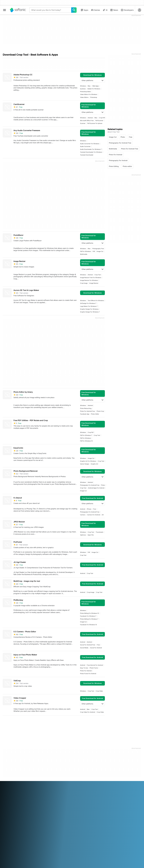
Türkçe (13, 803)
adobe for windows (94, 89)
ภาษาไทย (6, 803)
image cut (100, 251)
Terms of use (78, 778)
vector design (85, 464)
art (103, 515)
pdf (94, 251)
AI (105, 10)
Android (90, 118)
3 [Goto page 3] (19, 721)
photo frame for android (88, 674)
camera (83, 515)
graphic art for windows (88, 461)
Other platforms (92, 80)
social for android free (88, 645)
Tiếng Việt (20, 803)
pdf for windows (85, 251)
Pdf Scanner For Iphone (95, 123)
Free (94, 509)
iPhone (89, 509)
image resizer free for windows (91, 278)
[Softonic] (18, 10)
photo (103, 485)
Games (95, 10)
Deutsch (10, 800)
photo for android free (87, 411)
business (83, 89)
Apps (84, 10)
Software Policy (44, 783)
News (114, 10)
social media (84, 648)
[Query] (50, 10)
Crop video (99, 691)
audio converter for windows (90, 144)
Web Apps (96, 86)
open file (91, 535)
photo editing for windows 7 (89, 619)
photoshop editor (85, 92)
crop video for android (88, 712)
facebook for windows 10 (88, 625)
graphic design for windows (89, 309)
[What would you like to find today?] (74, 10)
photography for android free (90, 485)
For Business (7, 791)
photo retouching (86, 408)
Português (84, 800)
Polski (77, 800)
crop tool (98, 275)
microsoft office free (87, 121)
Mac (89, 86)
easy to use (84, 668)
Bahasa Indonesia (41, 800)
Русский (92, 800)
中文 (26, 803)
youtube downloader (87, 155)
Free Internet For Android (95, 665)
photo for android (86, 671)
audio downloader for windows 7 (91, 149)
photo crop (100, 411)
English (17, 800)
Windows (83, 86)
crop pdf (102, 118)
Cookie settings (79, 787)
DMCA (76, 772)
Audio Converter (85, 146)
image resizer (94, 283)
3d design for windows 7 (88, 303)
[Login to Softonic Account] (139, 10)
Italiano (51, 800)
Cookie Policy (78, 784)
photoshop (94, 97)
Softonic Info (7, 772)
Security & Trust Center (11, 775)
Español (24, 800)
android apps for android (96, 488)
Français (31, 800)
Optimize (83, 535)
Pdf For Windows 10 (86, 441)
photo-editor (95, 414)
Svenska (99, 800)
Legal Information (80, 775)
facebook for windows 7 (88, 616)
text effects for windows (96, 301)
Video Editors (84, 97)
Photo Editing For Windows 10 (89, 613)
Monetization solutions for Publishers (47, 773)
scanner (83, 123)
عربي (4, 800)
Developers (127, 10)
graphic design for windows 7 (90, 312)
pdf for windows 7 (86, 435)
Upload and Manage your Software (47, 778)
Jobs (4, 781)
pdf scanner (99, 121)
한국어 (63, 800)
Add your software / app (12, 787)
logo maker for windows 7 (89, 306)
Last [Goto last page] (101, 721)
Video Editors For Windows (89, 94)
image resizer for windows (89, 280)
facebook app (85, 414)
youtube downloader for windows (91, 152)
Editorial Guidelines (10, 784)
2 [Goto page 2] (12, 721)
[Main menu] (4, 10)
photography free (98, 249)
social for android (96, 648)
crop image (84, 283)
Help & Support (8, 778)
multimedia (84, 254)
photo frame (94, 668)
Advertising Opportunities (47, 786)
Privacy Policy (79, 781)
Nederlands (70, 800)
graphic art (94, 464)
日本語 (57, 800)
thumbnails (99, 532)
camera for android (94, 515)
